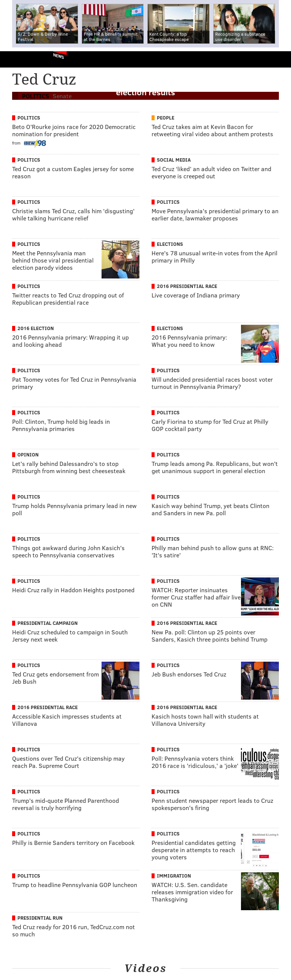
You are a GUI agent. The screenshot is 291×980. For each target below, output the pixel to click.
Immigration (174, 876)
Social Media (174, 160)
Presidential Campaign (48, 623)
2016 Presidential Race (187, 286)
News (59, 56)
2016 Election (36, 328)
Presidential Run (40, 918)
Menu (279, 59)
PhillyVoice (18, 59)
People (166, 118)
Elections (170, 244)
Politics (29, 118)
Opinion (28, 455)
